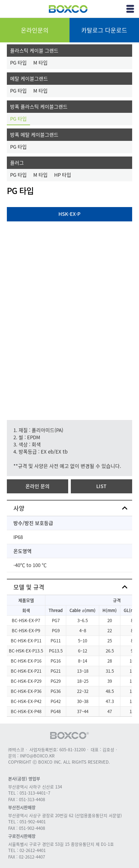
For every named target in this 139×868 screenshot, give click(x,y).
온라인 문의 (38, 486)
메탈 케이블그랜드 (29, 79)
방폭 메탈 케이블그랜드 (34, 135)
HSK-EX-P (69, 214)
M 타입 (40, 63)
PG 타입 (18, 63)
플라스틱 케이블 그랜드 (34, 51)
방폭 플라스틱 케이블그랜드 (39, 107)
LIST (101, 486)
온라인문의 (35, 30)
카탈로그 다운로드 (104, 30)
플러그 (17, 163)
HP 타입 (63, 175)
